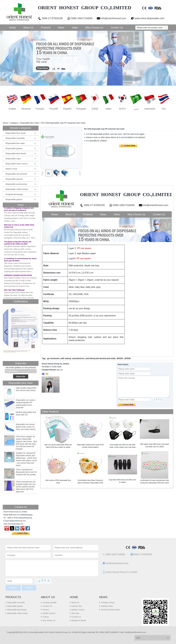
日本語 (95, 109)
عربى (136, 109)
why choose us (49, 620)
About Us (28, 28)
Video (75, 28)
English (12, 109)
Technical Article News (110, 610)
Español (67, 109)
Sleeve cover (11, 169)
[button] (35, 332)
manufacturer (78, 358)
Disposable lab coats (15, 143)
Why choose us (94, 28)
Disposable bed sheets (16, 153)
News (61, 28)
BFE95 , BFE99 (124, 358)
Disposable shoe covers (16, 164)
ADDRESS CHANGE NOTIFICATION (18, 276)
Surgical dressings (14, 194)
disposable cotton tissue (17, 189)
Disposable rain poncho (16, 174)
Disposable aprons (14, 179)
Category (14, 123)
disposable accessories (16, 184)
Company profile (50, 602)
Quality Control (49, 613)
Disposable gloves (14, 199)
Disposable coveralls (15, 138)
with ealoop (66, 358)
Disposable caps (13, 159)
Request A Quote (79, 620)
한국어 (122, 109)
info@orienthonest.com (113, 18)
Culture (46, 617)
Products (46, 28)
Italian (109, 109)
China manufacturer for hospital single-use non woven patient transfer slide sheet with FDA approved (26, 487)
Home (13, 28)
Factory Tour (77, 606)
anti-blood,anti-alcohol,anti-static (101, 358)
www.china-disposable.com (149, 18)
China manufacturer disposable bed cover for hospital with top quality (26, 472)
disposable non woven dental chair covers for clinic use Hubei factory (26, 427)
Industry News (107, 606)
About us (48, 597)
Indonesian (150, 109)
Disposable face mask (29, 123)
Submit (13, 588)
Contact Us (117, 28)
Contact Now (21, 533)
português (81, 109)
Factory (46, 610)
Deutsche (26, 109)
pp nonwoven (53, 358)
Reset (29, 588)
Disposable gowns (14, 148)
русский (54, 109)
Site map (75, 613)
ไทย (164, 109)
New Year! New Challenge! (14, 291)
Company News (108, 602)
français (40, 109)
